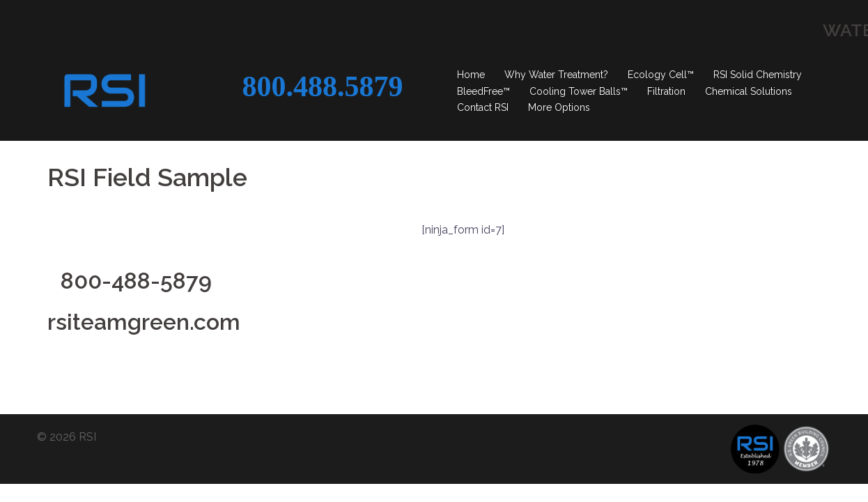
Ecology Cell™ (661, 75)
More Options (559, 107)
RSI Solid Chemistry (758, 75)
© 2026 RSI (67, 394)
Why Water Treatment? (556, 75)
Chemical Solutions (749, 91)
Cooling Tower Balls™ (579, 91)
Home (471, 75)
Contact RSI (483, 107)
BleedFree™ (483, 91)
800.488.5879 (322, 86)
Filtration (666, 91)
